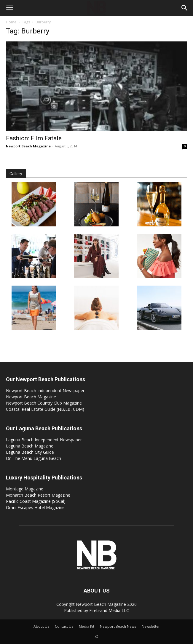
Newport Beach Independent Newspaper (45, 391)
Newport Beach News (118, 626)
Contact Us (64, 626)
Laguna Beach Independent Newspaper (44, 440)
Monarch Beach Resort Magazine (38, 495)
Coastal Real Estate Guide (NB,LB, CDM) (45, 409)
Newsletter (151, 626)
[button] (9, 8)
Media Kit (87, 626)
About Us (41, 626)
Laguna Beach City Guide (30, 452)
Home (11, 22)
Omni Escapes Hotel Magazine (35, 507)
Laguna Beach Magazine (30, 446)
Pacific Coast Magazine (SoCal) (36, 501)
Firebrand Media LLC (109, 610)
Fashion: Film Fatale (34, 138)
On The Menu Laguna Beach (34, 458)
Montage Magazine (25, 489)
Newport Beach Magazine (28, 146)
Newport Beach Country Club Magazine (44, 403)
